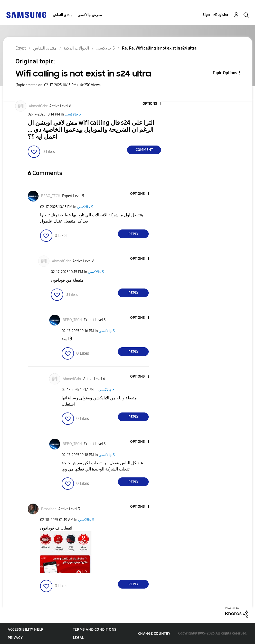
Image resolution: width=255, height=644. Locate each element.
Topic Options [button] (225, 73)
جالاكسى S (73, 114)
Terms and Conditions (95, 629)
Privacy (15, 638)
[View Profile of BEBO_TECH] (51, 196)
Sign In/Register (216, 15)
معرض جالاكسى (90, 15)
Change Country (154, 634)
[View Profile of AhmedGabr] (38, 106)
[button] (152, 104)
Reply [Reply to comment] (133, 234)
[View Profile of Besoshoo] (49, 509)
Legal (78, 638)
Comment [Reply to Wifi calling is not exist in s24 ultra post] (144, 150)
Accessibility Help (26, 629)
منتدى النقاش (63, 15)
